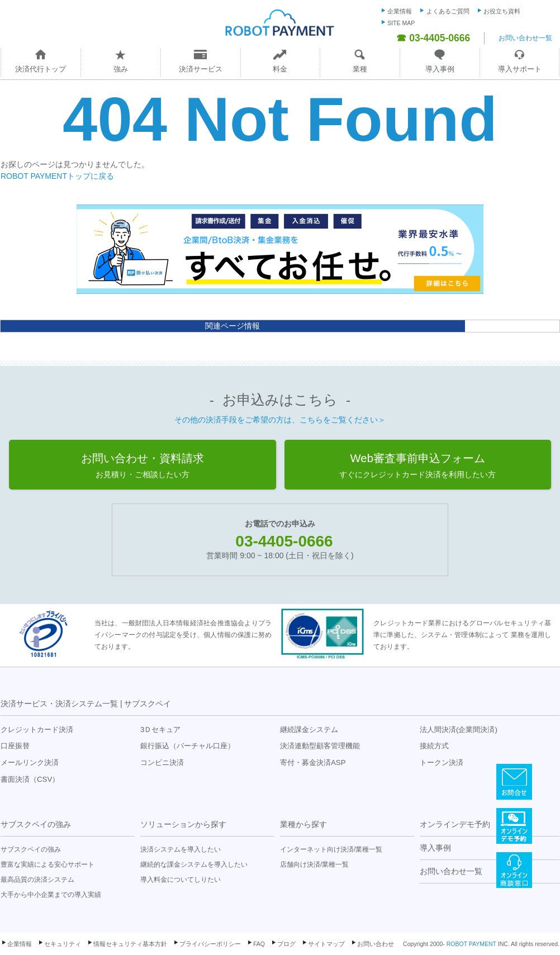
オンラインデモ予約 (455, 824)
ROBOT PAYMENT (471, 944)
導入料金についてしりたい (181, 880)
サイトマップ (326, 944)
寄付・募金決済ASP (313, 762)
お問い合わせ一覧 (525, 38)
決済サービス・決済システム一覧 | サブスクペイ (86, 704)
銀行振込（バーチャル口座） (188, 746)
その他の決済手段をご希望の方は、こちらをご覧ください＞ (280, 420)
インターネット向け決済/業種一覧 (331, 849)
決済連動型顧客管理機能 (320, 746)
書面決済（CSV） (30, 779)
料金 (280, 69)
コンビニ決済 (162, 762)
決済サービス (201, 69)
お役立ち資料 (502, 11)
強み (121, 69)
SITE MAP (401, 23)
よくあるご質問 (448, 11)
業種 (360, 69)
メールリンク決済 (30, 762)
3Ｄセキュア (160, 730)
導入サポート (520, 69)
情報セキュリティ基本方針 (130, 944)
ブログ (286, 944)
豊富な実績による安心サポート (48, 864)
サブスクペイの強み (36, 824)
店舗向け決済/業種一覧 (314, 864)
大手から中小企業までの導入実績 (51, 895)
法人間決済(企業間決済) (459, 730)
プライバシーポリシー (210, 944)
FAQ (259, 944)
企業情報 (400, 11)
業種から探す (303, 824)
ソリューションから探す (183, 824)
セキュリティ (63, 944)
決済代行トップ (41, 69)
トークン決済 (442, 762)
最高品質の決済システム (37, 880)
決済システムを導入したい (181, 849)
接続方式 (434, 746)
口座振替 (15, 746)
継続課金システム (309, 730)
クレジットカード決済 (37, 730)
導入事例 (440, 69)
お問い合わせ (376, 944)
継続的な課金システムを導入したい (194, 864)
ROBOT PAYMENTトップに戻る (57, 176)
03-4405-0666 (284, 541)
